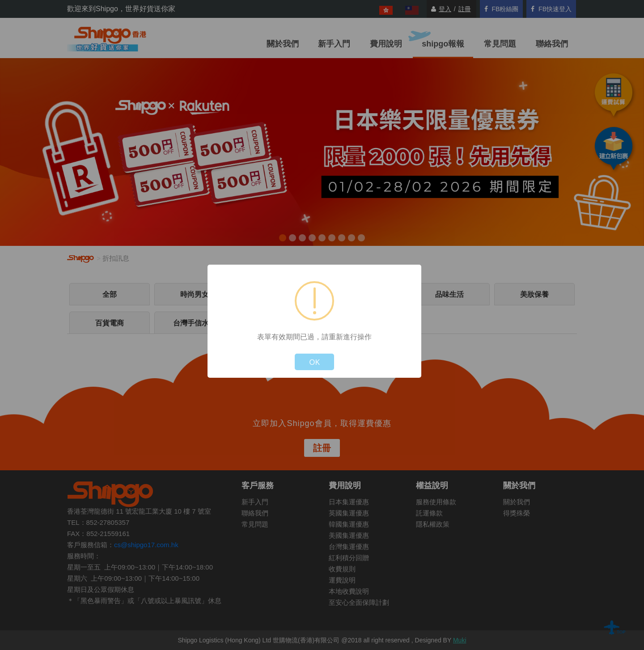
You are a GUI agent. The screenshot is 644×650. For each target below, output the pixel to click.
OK (314, 362)
